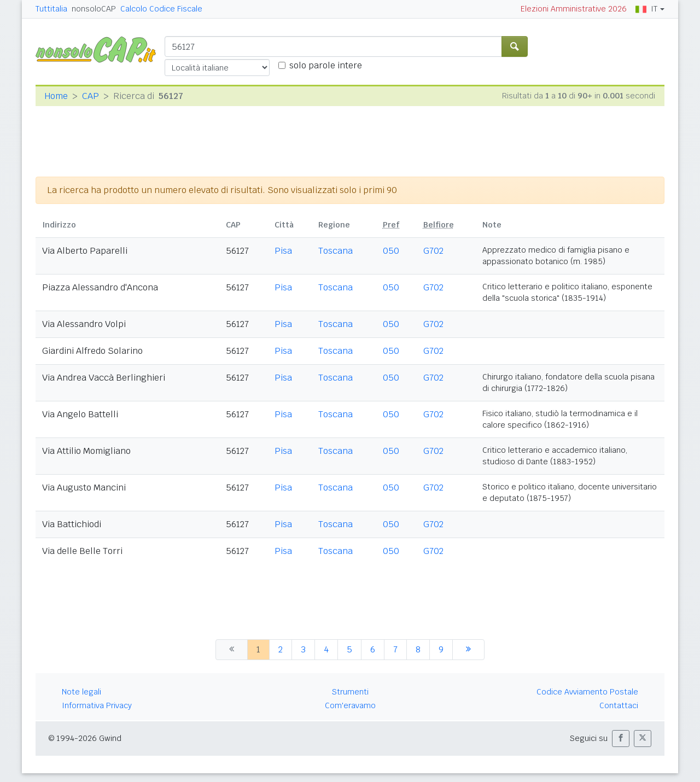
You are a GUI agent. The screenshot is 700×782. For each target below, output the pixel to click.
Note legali (81, 692)
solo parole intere (326, 65)
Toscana (336, 251)
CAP (91, 96)
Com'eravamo (350, 705)
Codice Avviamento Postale (587, 692)
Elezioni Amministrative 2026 (574, 9)
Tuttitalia (51, 9)
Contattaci (619, 705)
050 (391, 251)
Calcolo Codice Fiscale (161, 9)
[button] (621, 739)
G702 (433, 251)
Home (56, 96)
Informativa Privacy (97, 705)
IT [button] (646, 9)
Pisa (283, 251)
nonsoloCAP (94, 9)
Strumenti (350, 692)
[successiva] (468, 650)
